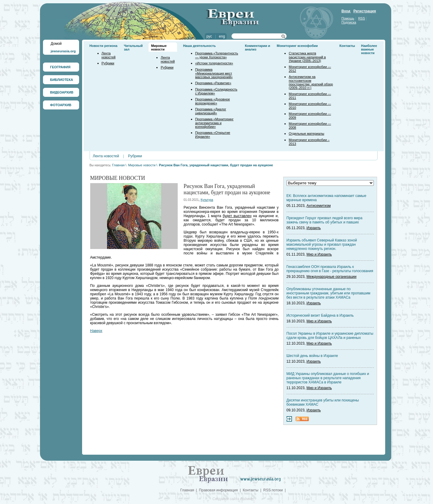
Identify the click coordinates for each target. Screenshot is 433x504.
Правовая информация (218, 490)
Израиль (313, 228)
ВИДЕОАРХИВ (62, 92)
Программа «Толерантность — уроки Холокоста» (217, 55)
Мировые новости (159, 48)
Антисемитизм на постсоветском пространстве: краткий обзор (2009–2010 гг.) (311, 82)
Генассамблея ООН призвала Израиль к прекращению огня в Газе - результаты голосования (330, 269)
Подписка (349, 22)
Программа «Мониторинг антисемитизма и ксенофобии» (214, 123)
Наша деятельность (200, 46)
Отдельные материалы (306, 134)
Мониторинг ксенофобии (297, 46)
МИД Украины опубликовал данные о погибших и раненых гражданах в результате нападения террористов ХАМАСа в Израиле (328, 378)
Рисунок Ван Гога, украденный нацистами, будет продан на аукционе (216, 165)
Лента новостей (109, 55)
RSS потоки (273, 490)
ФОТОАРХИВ (61, 105)
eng (222, 36)
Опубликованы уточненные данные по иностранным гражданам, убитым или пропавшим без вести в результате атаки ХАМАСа (329, 293)
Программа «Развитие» (213, 83)
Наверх (96, 331)
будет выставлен (237, 216)
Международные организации (331, 277)
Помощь (348, 18)
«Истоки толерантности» (214, 63)
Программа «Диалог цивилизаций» (211, 111)
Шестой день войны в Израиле (312, 356)
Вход (346, 11)
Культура (207, 200)
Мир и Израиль (319, 254)
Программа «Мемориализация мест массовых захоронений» (214, 73)
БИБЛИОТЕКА (62, 80)
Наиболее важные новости (369, 49)
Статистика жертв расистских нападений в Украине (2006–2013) (307, 57)
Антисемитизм (318, 206)
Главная (118, 165)
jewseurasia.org (63, 51)
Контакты (347, 46)
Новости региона (104, 46)
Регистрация (365, 11)
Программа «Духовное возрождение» (213, 101)
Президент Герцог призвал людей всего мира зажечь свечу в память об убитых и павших (325, 220)
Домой (56, 44)
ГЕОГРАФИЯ (60, 67)
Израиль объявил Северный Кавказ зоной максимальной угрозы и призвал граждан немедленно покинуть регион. (322, 244)
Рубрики (108, 63)
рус (209, 36)
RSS (362, 18)
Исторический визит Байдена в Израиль (320, 315)
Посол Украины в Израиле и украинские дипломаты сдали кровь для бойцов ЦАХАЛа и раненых (330, 336)
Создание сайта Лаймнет (233, 499)
